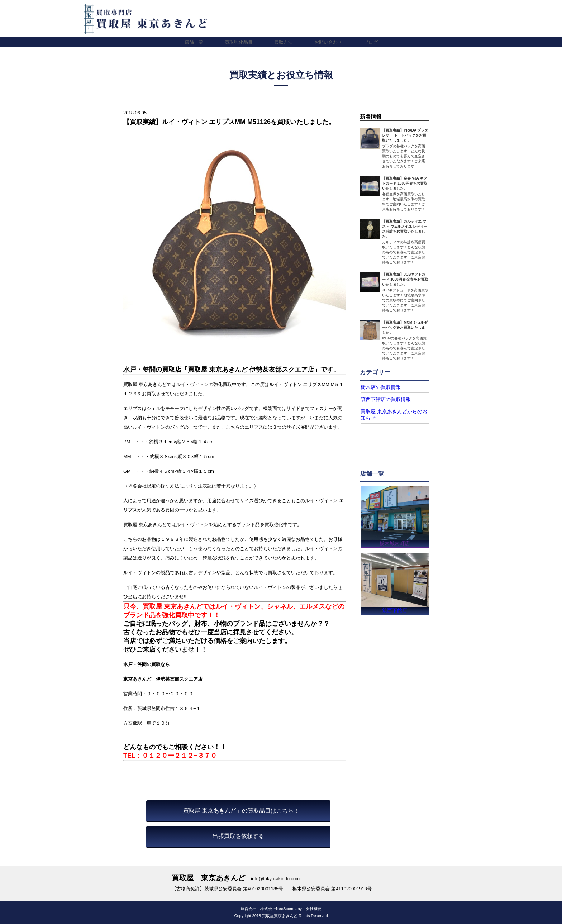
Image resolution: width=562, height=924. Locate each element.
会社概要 (314, 909)
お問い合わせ (328, 42)
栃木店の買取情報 (378, 387)
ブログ (371, 42)
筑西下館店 (394, 610)
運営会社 (248, 909)
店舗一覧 (194, 42)
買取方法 (284, 42)
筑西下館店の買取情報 (382, 399)
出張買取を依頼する (238, 836)
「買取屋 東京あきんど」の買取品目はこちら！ (238, 811)
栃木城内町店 (395, 541)
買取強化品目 (239, 42)
